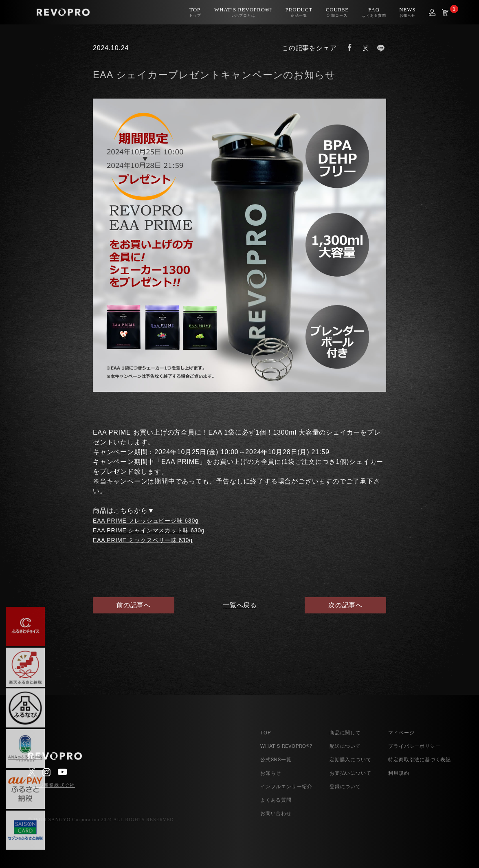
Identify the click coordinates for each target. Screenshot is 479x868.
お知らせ (271, 773)
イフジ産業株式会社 (52, 785)
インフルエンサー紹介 (286, 786)
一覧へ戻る (239, 605)
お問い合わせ (276, 813)
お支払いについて (350, 773)
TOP (265, 732)
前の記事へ (134, 605)
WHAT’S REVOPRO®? (286, 746)
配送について (345, 746)
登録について (345, 786)
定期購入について (350, 759)
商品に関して (345, 732)
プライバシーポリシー (414, 746)
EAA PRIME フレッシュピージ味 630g (146, 521)
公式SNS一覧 (276, 759)
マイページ (401, 732)
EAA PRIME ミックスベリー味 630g (143, 540)
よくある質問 (276, 800)
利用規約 (399, 773)
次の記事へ (345, 605)
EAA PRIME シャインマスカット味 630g (149, 530)
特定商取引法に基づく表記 (420, 759)
